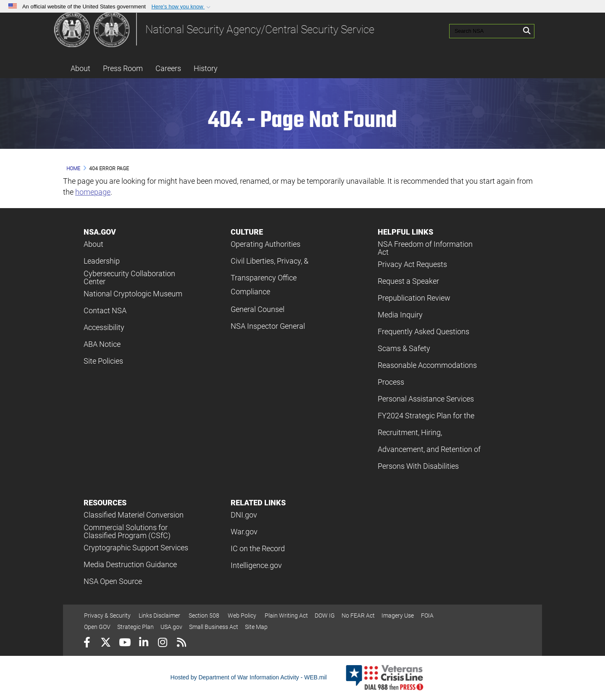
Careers (168, 68)
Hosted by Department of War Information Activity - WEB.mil (249, 677)
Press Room (123, 68)
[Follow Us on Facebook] (87, 643)
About (80, 68)
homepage (93, 192)
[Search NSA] (478, 29)
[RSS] (181, 643)
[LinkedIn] (143, 643)
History (206, 68)
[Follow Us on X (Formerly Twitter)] (106, 643)
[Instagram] (162, 643)
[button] (182, 7)
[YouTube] (125, 643)
